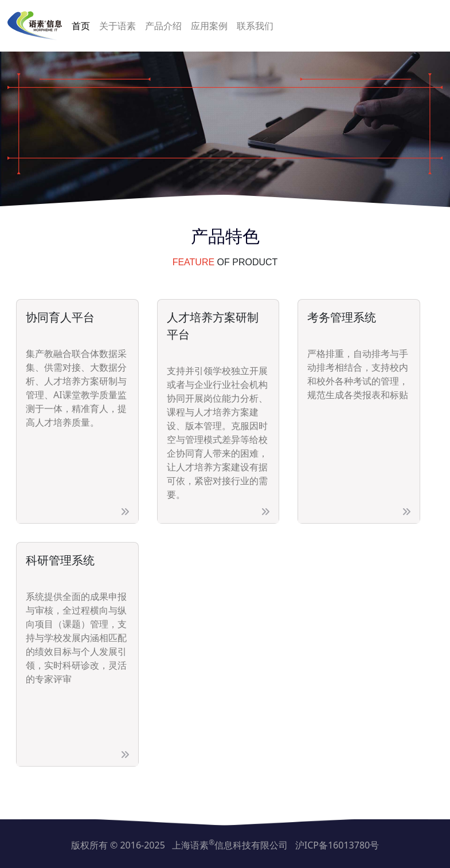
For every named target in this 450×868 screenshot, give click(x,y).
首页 (81, 26)
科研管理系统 (60, 560)
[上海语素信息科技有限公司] (35, 26)
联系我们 (255, 26)
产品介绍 (163, 26)
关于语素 (118, 26)
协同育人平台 (60, 317)
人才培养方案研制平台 (213, 326)
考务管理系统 (342, 317)
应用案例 (209, 26)
